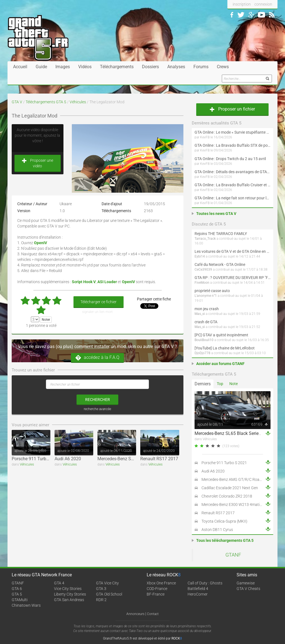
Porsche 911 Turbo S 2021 (38, 459)
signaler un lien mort (97, 312)
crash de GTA (206, 322)
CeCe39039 (203, 270)
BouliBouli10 (204, 340)
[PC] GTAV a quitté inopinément (221, 335)
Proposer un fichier (232, 109)
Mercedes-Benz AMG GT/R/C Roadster (235, 479)
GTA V (17, 102)
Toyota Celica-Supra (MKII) (224, 521)
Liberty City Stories (70, 594)
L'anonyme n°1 (206, 296)
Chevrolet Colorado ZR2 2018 (227, 496)
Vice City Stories (68, 589)
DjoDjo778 (202, 353)
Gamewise (246, 583)
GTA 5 (17, 594)
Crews (223, 67)
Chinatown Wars (26, 605)
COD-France (157, 589)
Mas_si (200, 314)
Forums (201, 67)
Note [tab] (234, 384)
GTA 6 (17, 589)
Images (63, 67)
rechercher (98, 400)
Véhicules (78, 102)
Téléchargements (117, 67)
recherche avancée (97, 409)
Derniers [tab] (203, 384)
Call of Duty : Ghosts (205, 583)
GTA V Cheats (248, 589)
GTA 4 (59, 583)
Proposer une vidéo (38, 163)
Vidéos (85, 67)
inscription (242, 4)
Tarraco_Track (205, 239)
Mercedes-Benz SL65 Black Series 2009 (136, 459)
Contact (153, 614)
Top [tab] (220, 384)
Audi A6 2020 (68, 459)
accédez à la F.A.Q (97, 358)
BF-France (156, 594)
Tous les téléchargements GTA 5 (225, 540)
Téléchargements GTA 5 (46, 102)
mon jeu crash (207, 309)
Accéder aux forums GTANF (220, 364)
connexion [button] (263, 4)
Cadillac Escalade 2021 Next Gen (230, 488)
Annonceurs (135, 614)
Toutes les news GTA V (216, 214)
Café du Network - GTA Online (220, 265)
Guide (41, 67)
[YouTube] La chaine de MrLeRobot (225, 348)
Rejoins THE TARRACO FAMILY (221, 234)
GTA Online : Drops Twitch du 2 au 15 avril (230, 159)
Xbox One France (161, 583)
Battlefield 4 (198, 589)
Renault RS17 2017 (159, 459)
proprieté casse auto (212, 291)
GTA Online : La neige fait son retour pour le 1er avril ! (233, 198)
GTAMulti (20, 600)
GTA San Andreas (69, 600)
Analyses (176, 67)
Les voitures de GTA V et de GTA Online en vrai (233, 251)
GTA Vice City (107, 583)
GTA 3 (101, 589)
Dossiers (150, 67)
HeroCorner (198, 594)
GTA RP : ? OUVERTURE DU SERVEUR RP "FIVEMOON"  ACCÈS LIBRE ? (233, 278)
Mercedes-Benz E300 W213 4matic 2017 (236, 505)
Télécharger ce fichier (99, 302)
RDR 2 (101, 600)
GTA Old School (109, 594)
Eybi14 (200, 256)
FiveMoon (202, 283)
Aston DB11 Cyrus (217, 530)
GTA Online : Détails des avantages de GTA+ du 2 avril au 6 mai (233, 172)
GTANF (233, 555)
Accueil (20, 67)
